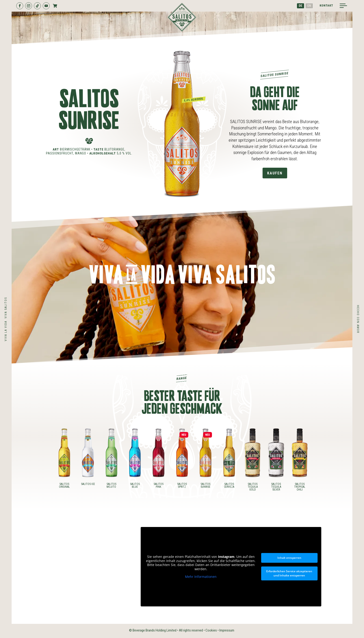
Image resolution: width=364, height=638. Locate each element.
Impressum (227, 630)
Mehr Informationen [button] (201, 577)
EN (309, 6)
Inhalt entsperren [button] (289, 558)
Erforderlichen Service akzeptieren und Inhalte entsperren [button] (289, 573)
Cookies (211, 630)
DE (301, 6)
